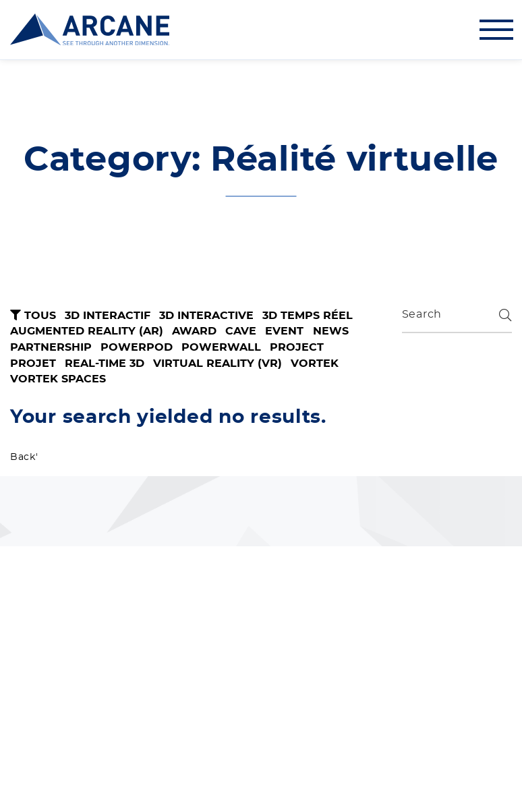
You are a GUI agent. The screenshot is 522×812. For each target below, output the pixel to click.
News (331, 331)
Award (194, 331)
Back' (24, 457)
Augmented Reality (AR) (87, 331)
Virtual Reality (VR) (217, 364)
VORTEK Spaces (58, 379)
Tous (33, 316)
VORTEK (315, 364)
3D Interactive (206, 316)
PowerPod (137, 347)
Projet (33, 364)
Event (284, 331)
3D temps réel (308, 316)
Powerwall (221, 347)
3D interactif (108, 316)
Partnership (51, 347)
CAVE (241, 331)
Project (297, 347)
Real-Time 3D (105, 364)
